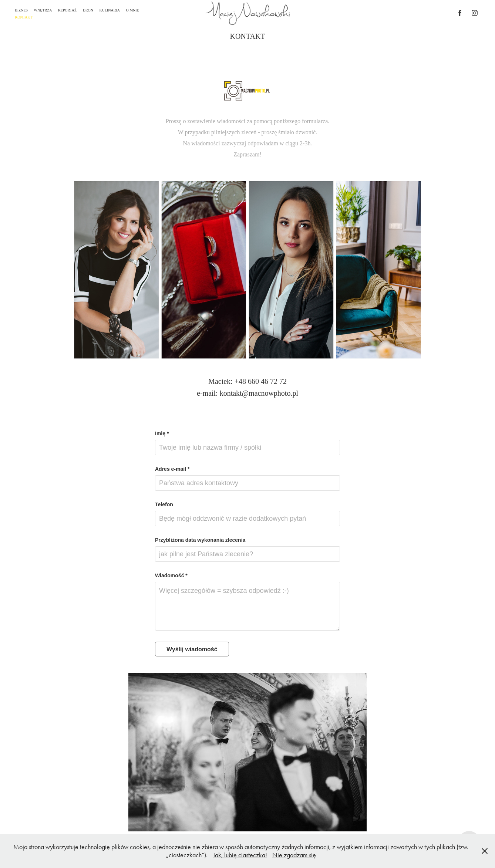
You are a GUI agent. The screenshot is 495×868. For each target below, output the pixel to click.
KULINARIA (110, 10)
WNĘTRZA (43, 10)
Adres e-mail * (172, 469)
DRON (88, 10)
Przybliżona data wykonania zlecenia (200, 540)
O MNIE (132, 10)
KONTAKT (24, 17)
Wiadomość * (171, 575)
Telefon (164, 504)
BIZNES (21, 10)
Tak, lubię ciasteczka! (240, 855)
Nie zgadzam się (294, 855)
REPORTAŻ (67, 10)
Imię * (162, 433)
